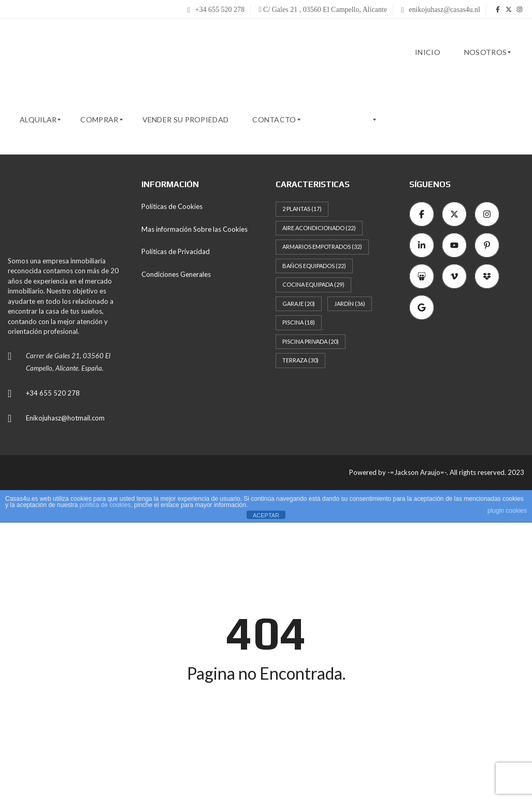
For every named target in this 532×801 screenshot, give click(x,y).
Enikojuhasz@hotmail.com (65, 418)
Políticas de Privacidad (176, 251)
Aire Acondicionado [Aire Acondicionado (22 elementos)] (319, 228)
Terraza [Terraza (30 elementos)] (300, 360)
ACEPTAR (266, 515)
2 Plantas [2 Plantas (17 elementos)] (302, 209)
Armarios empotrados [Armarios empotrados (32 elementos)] (322, 247)
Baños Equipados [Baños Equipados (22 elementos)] (314, 266)
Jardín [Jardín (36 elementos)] (350, 304)
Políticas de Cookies (172, 206)
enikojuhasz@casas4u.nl (441, 10)
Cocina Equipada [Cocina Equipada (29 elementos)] (313, 284)
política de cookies (105, 505)
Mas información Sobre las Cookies (195, 229)
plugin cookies (507, 511)
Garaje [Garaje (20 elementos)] (299, 304)
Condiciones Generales (176, 274)
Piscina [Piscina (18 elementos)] (299, 322)
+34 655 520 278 (216, 10)
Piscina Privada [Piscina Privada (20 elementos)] (311, 341)
